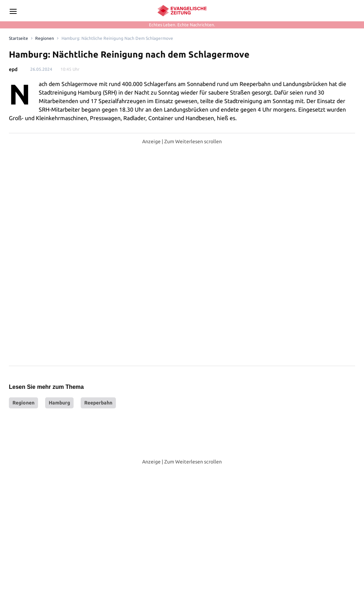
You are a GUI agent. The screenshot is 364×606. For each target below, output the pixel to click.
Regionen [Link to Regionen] (45, 38)
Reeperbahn (98, 291)
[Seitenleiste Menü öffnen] (13, 11)
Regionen (23, 291)
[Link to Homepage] (18, 38)
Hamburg (59, 291)
